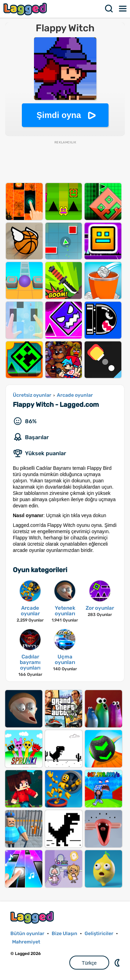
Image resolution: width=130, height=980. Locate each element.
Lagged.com (33, 917)
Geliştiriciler (99, 934)
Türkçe (89, 963)
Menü (123, 9)
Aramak (109, 9)
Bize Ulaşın (64, 934)
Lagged (26, 9)
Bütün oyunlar (27, 934)
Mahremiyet (26, 942)
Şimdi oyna (59, 115)
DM (118, 963)
